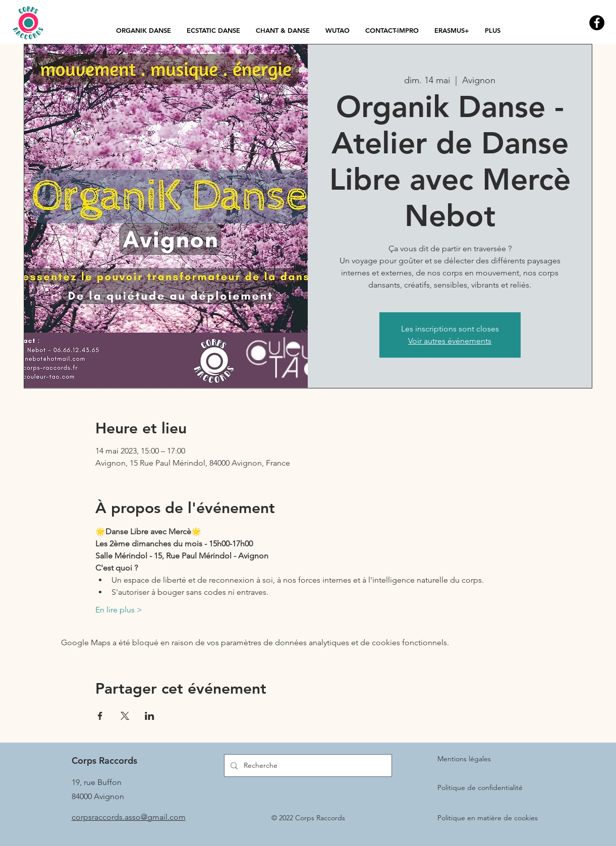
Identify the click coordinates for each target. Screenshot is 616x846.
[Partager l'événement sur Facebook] (100, 716)
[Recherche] (307, 766)
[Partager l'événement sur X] (125, 716)
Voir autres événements (450, 341)
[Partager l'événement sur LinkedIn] (150, 716)
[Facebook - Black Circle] (597, 23)
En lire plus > (119, 610)
